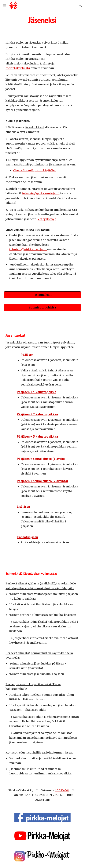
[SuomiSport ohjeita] (42, 307)
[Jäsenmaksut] (42, 295)
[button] (5, 5)
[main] (42, 20)
